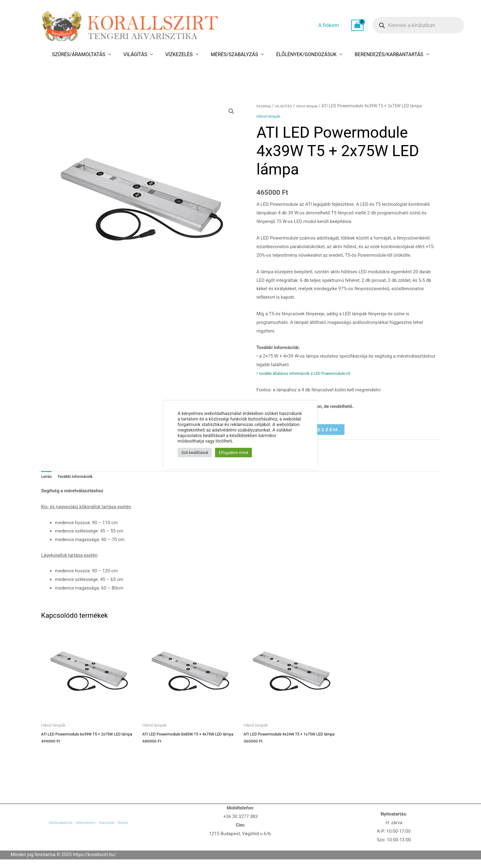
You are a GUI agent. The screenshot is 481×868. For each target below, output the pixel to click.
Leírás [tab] (47, 478)
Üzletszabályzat (45, 835)
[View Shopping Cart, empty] (357, 25)
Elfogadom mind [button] (233, 453)
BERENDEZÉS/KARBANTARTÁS (372, 55)
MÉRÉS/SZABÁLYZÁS (231, 55)
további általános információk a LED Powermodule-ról (314, 373)
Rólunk (139, 835)
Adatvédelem (83, 835)
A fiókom (335, 25)
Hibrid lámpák (315, 106)
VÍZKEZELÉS (182, 55)
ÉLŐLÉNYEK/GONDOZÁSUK (296, 55)
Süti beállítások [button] (195, 453)
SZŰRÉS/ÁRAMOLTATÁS (95, 55)
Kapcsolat (114, 835)
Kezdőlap (265, 106)
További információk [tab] (81, 478)
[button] (230, 112)
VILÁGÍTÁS (145, 55)
